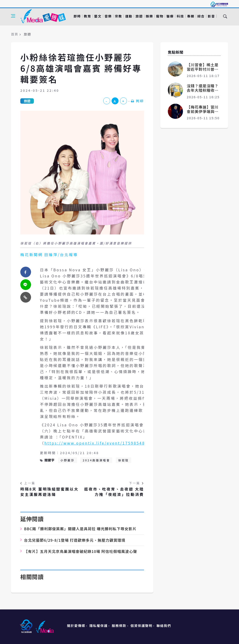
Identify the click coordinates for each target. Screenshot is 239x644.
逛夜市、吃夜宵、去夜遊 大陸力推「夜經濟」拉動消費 (114, 492)
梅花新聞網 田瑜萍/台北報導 (49, 255)
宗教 (118, 16)
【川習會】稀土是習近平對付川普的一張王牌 (203, 69)
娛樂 (149, 16)
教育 (87, 16)
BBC (80, 529)
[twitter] (26, 285)
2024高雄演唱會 (96, 460)
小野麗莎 (68, 460)
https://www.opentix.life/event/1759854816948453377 (110, 443)
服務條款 (119, 626)
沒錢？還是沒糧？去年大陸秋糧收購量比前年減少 (203, 90)
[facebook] (26, 272)
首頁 (15, 34)
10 (81, 551)
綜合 (201, 16)
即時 (77, 16)
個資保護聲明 (141, 626)
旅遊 (139, 16)
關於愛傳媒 (76, 626)
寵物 (160, 16)
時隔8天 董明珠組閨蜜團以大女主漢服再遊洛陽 (49, 492)
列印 (137, 101)
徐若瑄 (123, 460)
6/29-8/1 (75, 540)
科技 (180, 16)
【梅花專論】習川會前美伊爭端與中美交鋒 (203, 111)
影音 (211, 16)
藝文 (98, 16)
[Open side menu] (13, 16)
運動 (129, 16)
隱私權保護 (98, 626)
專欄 (191, 16)
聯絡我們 (164, 626)
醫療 (170, 16)
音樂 (108, 16)
